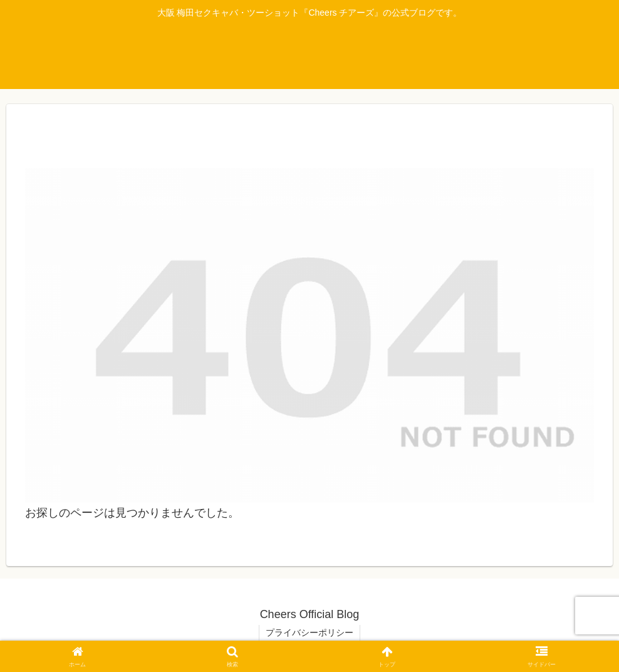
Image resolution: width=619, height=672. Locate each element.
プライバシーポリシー (309, 633)
